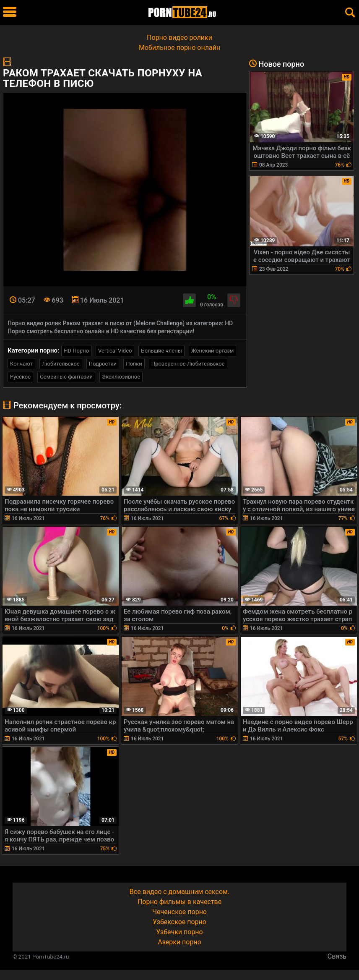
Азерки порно (179, 942)
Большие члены (161, 351)
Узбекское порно (179, 922)
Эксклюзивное (121, 377)
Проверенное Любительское (188, 364)
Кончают (21, 364)
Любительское (61, 364)
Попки (134, 364)
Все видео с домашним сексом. (179, 892)
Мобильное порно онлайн (179, 48)
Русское (20, 377)
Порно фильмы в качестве (179, 902)
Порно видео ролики (179, 38)
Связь (337, 956)
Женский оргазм (213, 351)
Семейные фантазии (66, 377)
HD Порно (76, 351)
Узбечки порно (179, 932)
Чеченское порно (179, 912)
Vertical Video (115, 351)
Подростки (103, 364)
